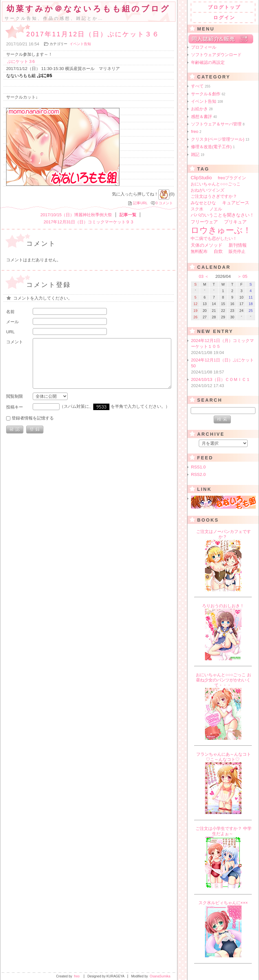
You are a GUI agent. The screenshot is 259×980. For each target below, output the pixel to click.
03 (201, 276)
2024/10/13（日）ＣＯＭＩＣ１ (224, 383)
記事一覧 (128, 215)
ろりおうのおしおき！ (223, 606)
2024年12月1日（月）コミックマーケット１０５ (224, 347)
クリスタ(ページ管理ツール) (220, 139)
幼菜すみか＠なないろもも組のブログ (88, 9)
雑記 (198, 154)
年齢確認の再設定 (208, 62)
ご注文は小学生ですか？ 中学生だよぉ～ (224, 831)
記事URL (140, 204)
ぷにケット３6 (21, 61)
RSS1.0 (198, 467)
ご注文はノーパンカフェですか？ (224, 534)
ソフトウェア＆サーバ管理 (218, 124)
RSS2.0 (198, 474)
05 (245, 276)
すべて (201, 86)
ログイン (224, 18)
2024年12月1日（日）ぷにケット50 (224, 366)
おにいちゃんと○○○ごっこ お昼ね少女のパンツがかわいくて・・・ (224, 680)
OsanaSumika (160, 976)
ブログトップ (224, 7)
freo (196, 131)
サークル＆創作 (208, 94)
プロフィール (204, 47)
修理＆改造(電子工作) (213, 147)
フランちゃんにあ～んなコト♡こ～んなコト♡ (224, 757)
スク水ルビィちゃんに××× (223, 903)
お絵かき (202, 109)
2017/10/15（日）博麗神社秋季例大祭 (76, 215)
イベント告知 (80, 44)
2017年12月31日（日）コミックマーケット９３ (89, 223)
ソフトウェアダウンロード (216, 55)
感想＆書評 (204, 117)
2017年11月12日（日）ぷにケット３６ (93, 34)
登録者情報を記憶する (33, 419)
